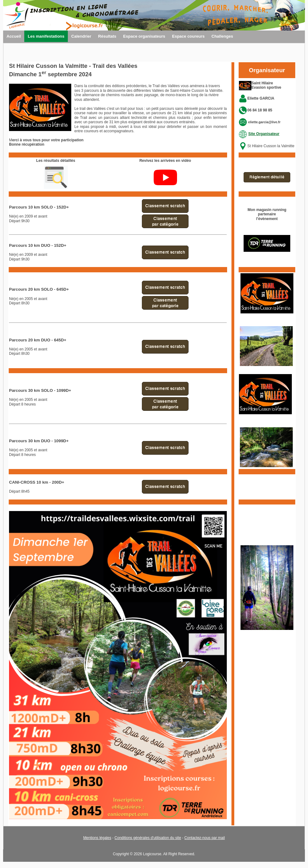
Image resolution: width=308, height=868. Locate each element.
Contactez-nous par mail (205, 838)
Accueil (14, 36)
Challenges (222, 36)
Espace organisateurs (144, 36)
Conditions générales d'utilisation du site (148, 838)
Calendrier (81, 36)
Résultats (107, 36)
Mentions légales (97, 838)
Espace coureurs (188, 36)
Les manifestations (46, 36)
